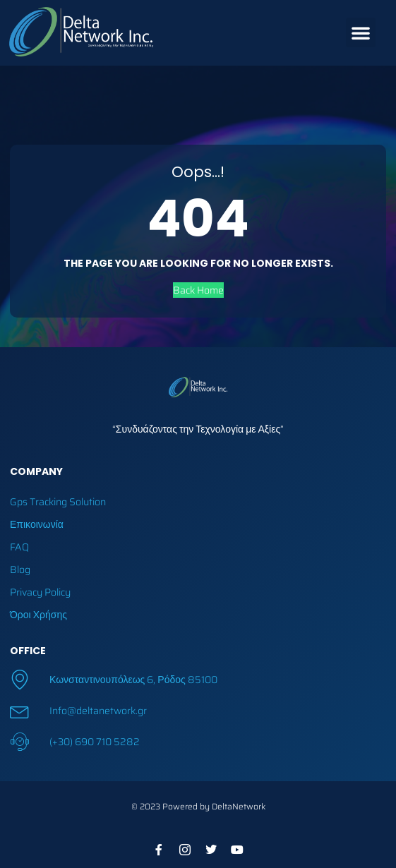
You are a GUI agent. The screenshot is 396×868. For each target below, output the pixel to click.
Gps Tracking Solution (58, 502)
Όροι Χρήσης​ (38, 615)
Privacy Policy (40, 592)
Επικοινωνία (37, 524)
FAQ (19, 547)
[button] (361, 32)
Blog (20, 569)
